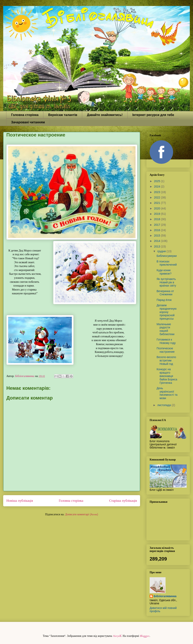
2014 (157, 241)
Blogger (145, 636)
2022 (157, 197)
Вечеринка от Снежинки (165, 293)
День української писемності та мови (167, 393)
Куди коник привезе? (164, 272)
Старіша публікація (123, 501)
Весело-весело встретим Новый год (166, 360)
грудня (162, 251)
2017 (157, 225)
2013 (157, 246)
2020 (157, 208)
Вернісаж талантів (63, 115)
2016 (157, 230)
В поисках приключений (167, 263)
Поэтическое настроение (166, 350)
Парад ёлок (164, 300)
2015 (157, 236)
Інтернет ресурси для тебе (153, 115)
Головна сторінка (25, 115)
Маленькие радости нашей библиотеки (166, 329)
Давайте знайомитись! (105, 115)
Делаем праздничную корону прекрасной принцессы (167, 312)
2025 (157, 181)
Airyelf (117, 636)
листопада (164, 405)
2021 (157, 203)
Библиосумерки (167, 256)
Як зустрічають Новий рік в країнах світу (166, 282)
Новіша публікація (20, 501)
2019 (157, 214)
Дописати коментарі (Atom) (82, 514)
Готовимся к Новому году (166, 341)
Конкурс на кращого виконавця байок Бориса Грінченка (167, 376)
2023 (157, 192)
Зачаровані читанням (28, 122)
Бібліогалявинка (165, 596)
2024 (157, 187)
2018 (157, 219)
